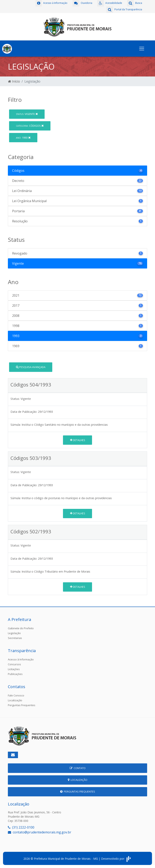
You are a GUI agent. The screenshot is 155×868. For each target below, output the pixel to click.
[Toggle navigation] (142, 49)
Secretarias (15, 638)
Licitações (14, 669)
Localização (15, 700)
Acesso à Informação (21, 659)
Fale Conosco (16, 695)
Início (14, 81)
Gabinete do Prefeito (21, 628)
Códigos (30, 126)
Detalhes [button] (78, 440)
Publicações (15, 674)
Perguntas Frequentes (22, 705)
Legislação (14, 633)
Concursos (14, 664)
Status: (15, 399)
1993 (23, 138)
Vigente (27, 114)
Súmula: (16, 425)
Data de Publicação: (24, 412)
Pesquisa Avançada (31, 367)
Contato (78, 768)
